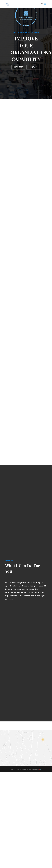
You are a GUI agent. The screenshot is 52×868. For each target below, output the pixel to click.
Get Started (34, 67)
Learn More (18, 67)
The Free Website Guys (30, 769)
